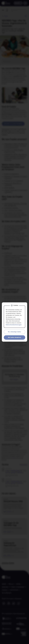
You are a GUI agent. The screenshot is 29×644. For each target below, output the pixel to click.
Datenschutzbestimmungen (14, 325)
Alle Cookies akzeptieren (14, 337)
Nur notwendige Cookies (14, 332)
